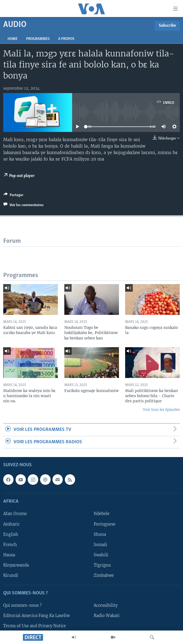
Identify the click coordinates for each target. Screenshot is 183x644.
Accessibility (106, 605)
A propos (66, 39)
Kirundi (11, 575)
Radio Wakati (107, 616)
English (11, 534)
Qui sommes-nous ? (22, 605)
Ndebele (102, 514)
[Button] (13, 196)
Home (13, 39)
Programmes (38, 39)
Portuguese (105, 524)
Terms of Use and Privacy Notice (35, 626)
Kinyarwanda (16, 565)
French (10, 545)
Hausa (9, 555)
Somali (100, 545)
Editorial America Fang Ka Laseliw (36, 616)
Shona (100, 534)
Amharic (11, 524)
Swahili (101, 555)
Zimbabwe (104, 575)
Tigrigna (102, 565)
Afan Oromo (15, 514)
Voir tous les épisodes (161, 410)
